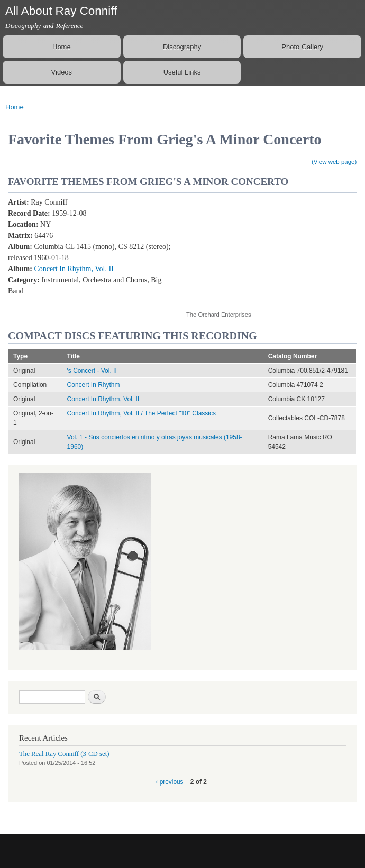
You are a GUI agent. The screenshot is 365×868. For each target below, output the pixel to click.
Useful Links (182, 72)
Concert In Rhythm (94, 385)
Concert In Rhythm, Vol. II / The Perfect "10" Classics (142, 413)
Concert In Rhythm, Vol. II (74, 269)
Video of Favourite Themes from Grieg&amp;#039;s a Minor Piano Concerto (271, 248)
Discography (182, 47)
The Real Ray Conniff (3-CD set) (64, 754)
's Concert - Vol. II (92, 371)
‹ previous (169, 782)
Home (62, 47)
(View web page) (334, 162)
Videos (62, 72)
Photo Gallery (302, 47)
